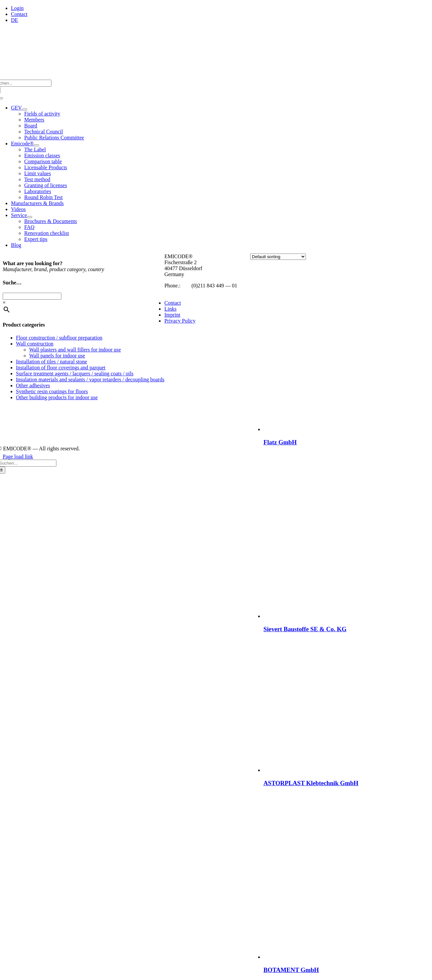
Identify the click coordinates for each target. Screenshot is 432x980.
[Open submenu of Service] (30, 217)
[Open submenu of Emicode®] (36, 145)
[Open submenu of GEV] (25, 110)
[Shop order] (278, 257)
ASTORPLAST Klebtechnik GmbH (311, 783)
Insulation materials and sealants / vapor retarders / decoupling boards (90, 379)
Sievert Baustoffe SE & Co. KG (305, 629)
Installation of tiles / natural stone (52, 362)
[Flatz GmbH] (346, 429)
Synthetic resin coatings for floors (52, 391)
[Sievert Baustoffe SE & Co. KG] (346, 616)
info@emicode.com (185, 292)
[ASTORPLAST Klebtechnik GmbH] (330, 770)
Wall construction (35, 344)
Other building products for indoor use (57, 397)
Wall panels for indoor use (57, 356)
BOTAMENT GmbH (291, 970)
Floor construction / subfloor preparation (59, 338)
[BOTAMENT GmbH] (346, 957)
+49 (186, 286)
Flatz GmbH (280, 442)
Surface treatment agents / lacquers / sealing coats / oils (75, 374)
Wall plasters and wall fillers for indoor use (75, 350)
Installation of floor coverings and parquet (61, 368)
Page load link (18, 456)
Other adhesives (33, 385)
